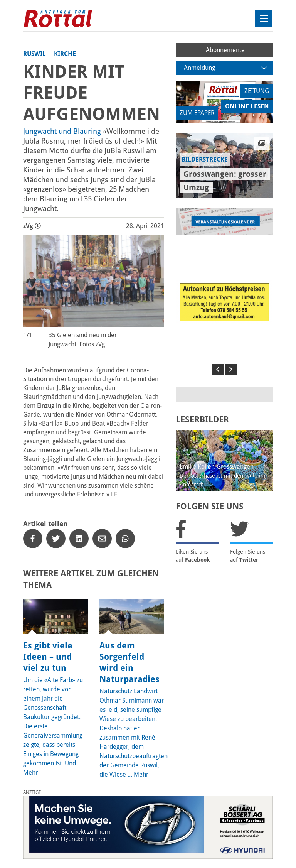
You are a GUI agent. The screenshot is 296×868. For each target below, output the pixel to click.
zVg (32, 226)
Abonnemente (225, 50)
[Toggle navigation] (264, 19)
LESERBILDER (202, 420)
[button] (218, 370)
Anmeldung (225, 68)
